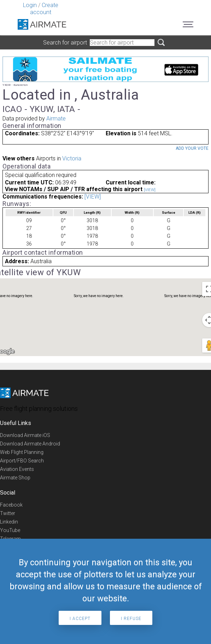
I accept (80, 619)
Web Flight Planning (22, 452)
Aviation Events (17, 469)
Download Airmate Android (30, 444)
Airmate (56, 119)
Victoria (72, 158)
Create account (44, 9)
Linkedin (9, 522)
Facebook (11, 505)
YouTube (10, 530)
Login (30, 5)
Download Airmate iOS (25, 435)
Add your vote (192, 148)
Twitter (8, 513)
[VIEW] (150, 190)
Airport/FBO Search (22, 461)
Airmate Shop (15, 478)
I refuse (131, 619)
